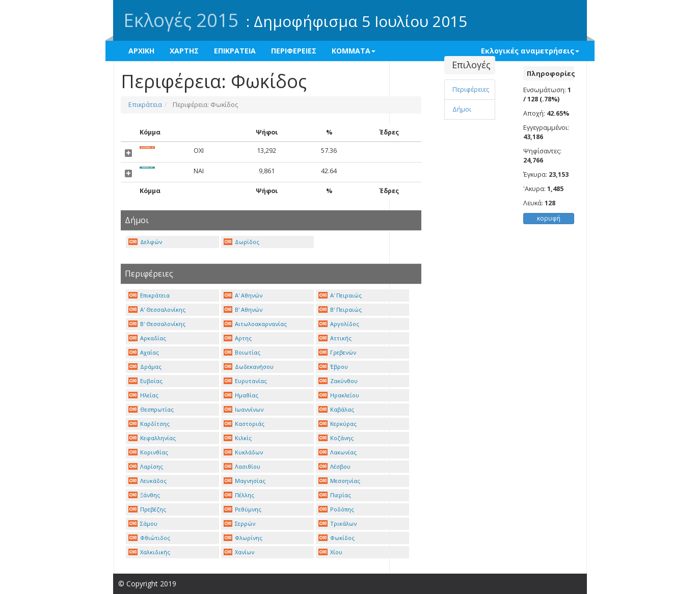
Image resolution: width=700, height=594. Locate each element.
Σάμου (143, 523)
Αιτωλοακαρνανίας (255, 324)
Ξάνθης (144, 495)
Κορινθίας (148, 452)
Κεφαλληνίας (152, 438)
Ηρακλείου (339, 395)
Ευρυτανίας (246, 381)
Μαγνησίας (245, 481)
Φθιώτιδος (149, 538)
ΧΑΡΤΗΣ (184, 51)
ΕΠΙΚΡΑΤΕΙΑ (235, 51)
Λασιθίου (242, 466)
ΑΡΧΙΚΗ (141, 51)
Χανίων (239, 552)
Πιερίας (335, 495)
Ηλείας (143, 395)
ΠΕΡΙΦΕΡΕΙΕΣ (294, 51)
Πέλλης (239, 495)
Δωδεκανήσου (249, 367)
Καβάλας (336, 409)
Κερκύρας (338, 424)
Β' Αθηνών (243, 309)
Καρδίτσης (149, 424)
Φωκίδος (336, 538)
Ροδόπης (336, 509)
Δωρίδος (242, 242)
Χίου (330, 552)
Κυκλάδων (244, 452)
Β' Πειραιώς (340, 309)
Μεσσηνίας (339, 481)
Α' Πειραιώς (340, 295)
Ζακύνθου (338, 381)
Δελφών (145, 242)
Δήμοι (462, 109)
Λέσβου (334, 466)
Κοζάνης (336, 438)
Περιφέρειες (471, 89)
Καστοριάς (244, 424)
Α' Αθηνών (243, 295)
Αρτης (238, 338)
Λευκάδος (147, 481)
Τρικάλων (338, 523)
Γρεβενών (337, 352)
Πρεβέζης (147, 509)
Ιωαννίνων (244, 409)
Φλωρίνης (243, 538)
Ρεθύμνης (243, 509)
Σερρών (240, 523)
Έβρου (333, 367)
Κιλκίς (238, 438)
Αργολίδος (339, 324)
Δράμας (145, 367)
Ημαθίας (241, 395)
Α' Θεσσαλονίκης (157, 309)
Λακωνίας (338, 452)
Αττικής (335, 338)
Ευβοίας (145, 381)
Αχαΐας (144, 352)
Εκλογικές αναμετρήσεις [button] (530, 51)
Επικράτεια (145, 105)
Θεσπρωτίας (151, 409)
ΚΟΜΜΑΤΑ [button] (354, 51)
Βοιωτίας (242, 352)
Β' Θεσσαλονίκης (157, 324)
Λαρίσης (146, 466)
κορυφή (549, 218)
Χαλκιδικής (149, 552)
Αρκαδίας (147, 338)
